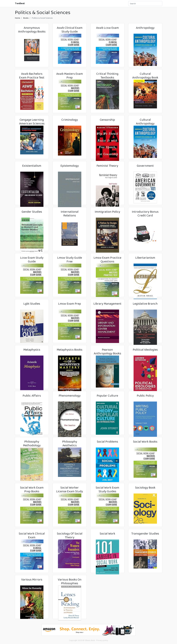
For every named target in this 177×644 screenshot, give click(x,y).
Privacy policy (102, 640)
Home (17, 18)
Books (26, 18)
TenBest (20, 3)
